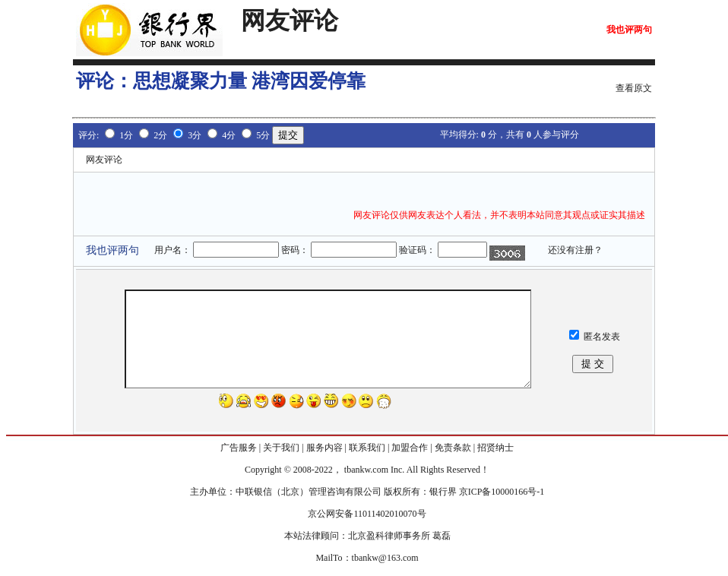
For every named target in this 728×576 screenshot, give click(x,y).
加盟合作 (410, 448)
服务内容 (324, 448)
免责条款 (453, 448)
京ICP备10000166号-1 (502, 492)
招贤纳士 (495, 448)
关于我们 (281, 448)
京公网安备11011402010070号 (367, 514)
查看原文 (634, 88)
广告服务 (239, 448)
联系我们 (367, 448)
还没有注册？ (575, 250)
